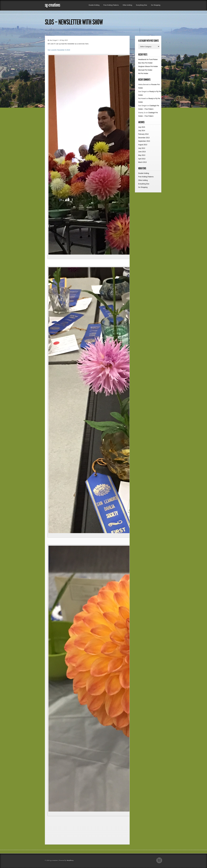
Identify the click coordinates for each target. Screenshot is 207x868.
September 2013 (144, 141)
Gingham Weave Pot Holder (148, 66)
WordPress (70, 860)
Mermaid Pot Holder (145, 70)
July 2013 (142, 148)
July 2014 (142, 131)
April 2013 (142, 159)
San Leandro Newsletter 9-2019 (59, 50)
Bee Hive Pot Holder (145, 63)
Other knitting (127, 5)
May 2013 (142, 155)
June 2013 (142, 152)
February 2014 (143, 134)
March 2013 (142, 162)
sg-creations (52, 5)
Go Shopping (156, 5)
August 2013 (143, 145)
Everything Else (142, 5)
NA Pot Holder (143, 73)
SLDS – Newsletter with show (74, 22)
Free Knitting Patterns (111, 5)
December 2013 (144, 138)
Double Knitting (94, 5)
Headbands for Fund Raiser (148, 59)
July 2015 (142, 127)
